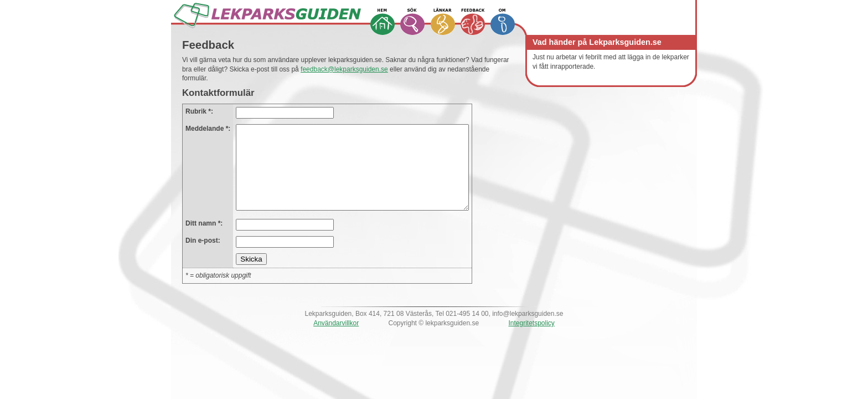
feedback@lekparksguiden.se (344, 69)
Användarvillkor (336, 340)
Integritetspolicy (531, 340)
